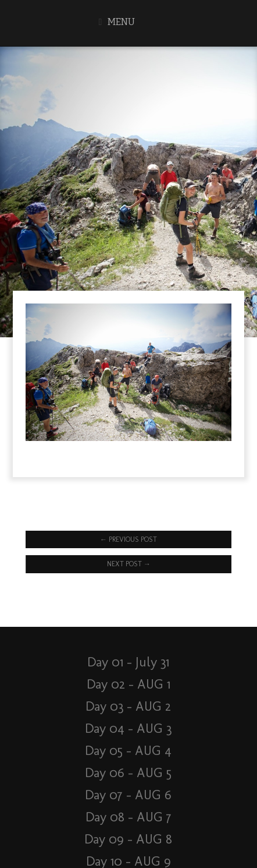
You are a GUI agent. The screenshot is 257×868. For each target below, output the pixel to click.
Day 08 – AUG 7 (128, 817)
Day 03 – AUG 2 (128, 706)
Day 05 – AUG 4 (128, 751)
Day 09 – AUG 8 (128, 839)
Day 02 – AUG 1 (128, 684)
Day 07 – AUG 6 (128, 795)
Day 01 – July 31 (128, 662)
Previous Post (128, 539)
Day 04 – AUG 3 (128, 728)
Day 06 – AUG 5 (128, 773)
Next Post (129, 564)
